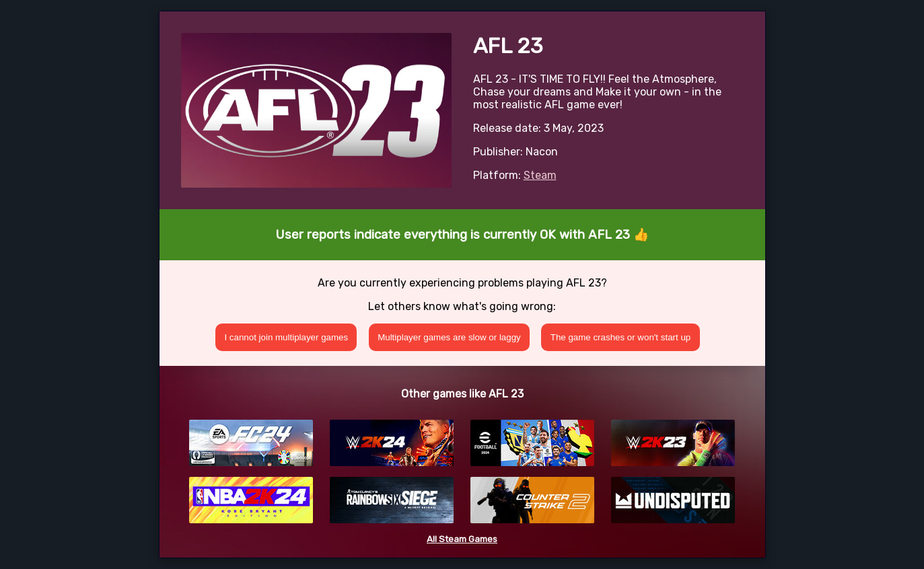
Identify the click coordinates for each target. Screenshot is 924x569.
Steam (540, 175)
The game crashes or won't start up (621, 337)
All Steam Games (462, 539)
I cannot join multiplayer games (286, 337)
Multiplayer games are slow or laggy (449, 337)
